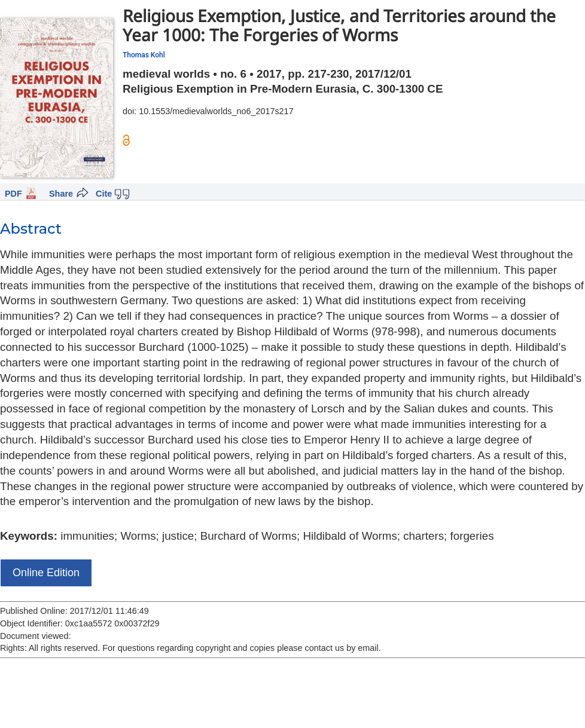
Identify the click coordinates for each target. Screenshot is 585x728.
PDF (13, 194)
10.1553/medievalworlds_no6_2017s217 (216, 111)
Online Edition (46, 573)
